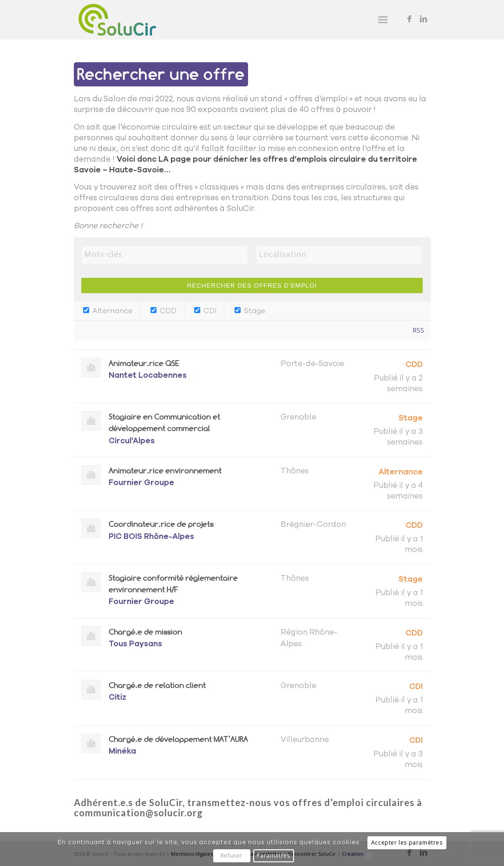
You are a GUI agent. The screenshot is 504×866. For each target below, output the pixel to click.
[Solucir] (117, 20)
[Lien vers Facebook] (410, 20)
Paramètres (274, 856)
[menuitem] (383, 20)
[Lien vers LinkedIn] (424, 20)
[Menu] (383, 20)
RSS (418, 330)
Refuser (232, 856)
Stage (250, 311)
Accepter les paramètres (407, 843)
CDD (164, 311)
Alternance (108, 311)
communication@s (116, 813)
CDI (205, 311)
